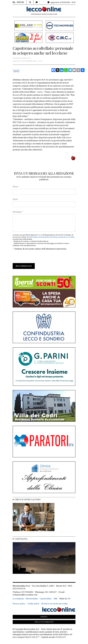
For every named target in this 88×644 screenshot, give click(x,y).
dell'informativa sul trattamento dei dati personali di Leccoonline (51, 237)
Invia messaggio (24, 266)
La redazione (18, 599)
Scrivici (44, 617)
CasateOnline (46, 599)
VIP (69, 599)
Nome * (16, 187)
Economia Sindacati (22, 58)
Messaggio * (18, 212)
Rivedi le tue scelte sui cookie (55, 604)
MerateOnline (32, 599)
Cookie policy (33, 604)
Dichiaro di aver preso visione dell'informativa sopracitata (41, 249)
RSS (56, 599)
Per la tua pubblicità (44, 622)
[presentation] (30, 257)
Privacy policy (19, 604)
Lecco (16, 71)
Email (15, 199)
